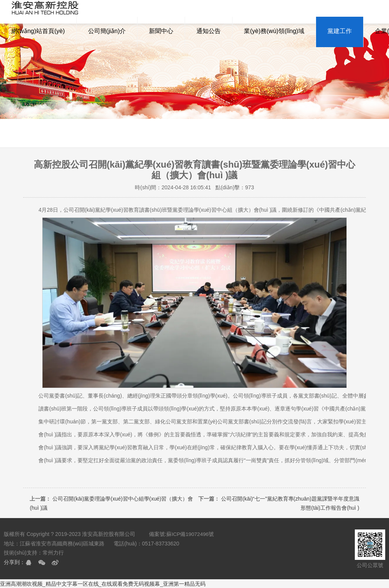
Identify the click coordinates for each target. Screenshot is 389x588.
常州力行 (53, 552)
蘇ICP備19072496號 (191, 534)
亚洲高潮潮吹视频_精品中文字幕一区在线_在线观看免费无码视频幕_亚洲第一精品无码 (103, 583)
